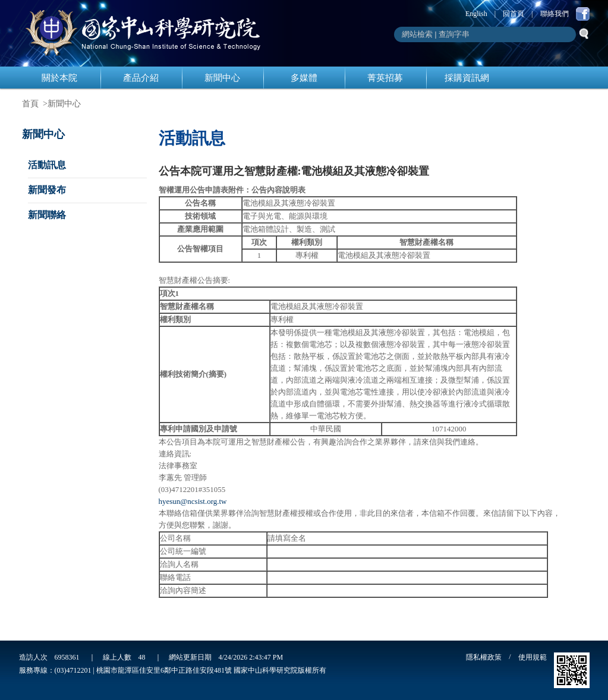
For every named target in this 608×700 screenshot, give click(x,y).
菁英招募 (385, 78)
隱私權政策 (484, 657)
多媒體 (304, 78)
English (476, 14)
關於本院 (59, 78)
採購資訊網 (467, 78)
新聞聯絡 (47, 215)
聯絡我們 (555, 14)
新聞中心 (222, 78)
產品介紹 (141, 78)
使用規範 (533, 657)
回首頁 (514, 14)
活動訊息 (47, 165)
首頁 (30, 104)
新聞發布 (47, 190)
